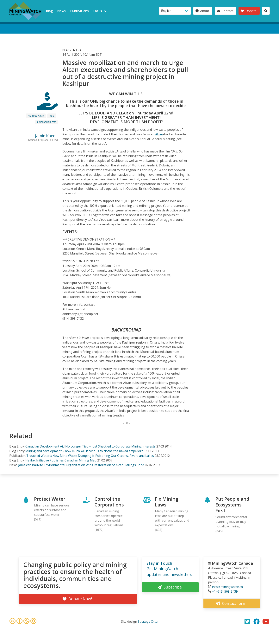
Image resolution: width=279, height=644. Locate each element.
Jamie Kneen (46, 136)
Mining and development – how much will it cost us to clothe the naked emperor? (84, 451)
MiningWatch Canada (232, 563)
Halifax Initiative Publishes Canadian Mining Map (61, 460)
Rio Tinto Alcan (36, 116)
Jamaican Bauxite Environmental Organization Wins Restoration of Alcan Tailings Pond (81, 465)
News (62, 11)
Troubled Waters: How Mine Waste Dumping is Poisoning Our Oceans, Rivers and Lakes (90, 456)
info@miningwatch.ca (227, 587)
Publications (80, 11)
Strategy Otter (148, 621)
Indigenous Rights (46, 122)
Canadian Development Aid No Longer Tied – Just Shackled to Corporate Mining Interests (90, 446)
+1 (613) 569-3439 (225, 591)
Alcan (159, 134)
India (52, 116)
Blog (49, 11)
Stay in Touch (159, 563)
